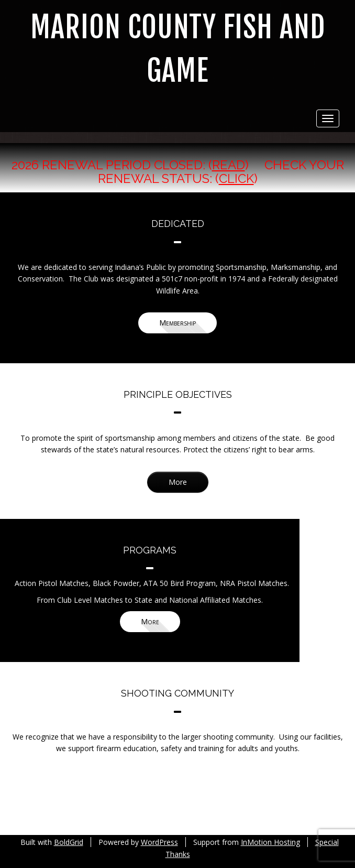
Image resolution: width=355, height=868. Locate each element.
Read (229, 165)
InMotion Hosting (270, 842)
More (178, 482)
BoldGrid (69, 842)
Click (236, 178)
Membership (177, 323)
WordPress (159, 842)
